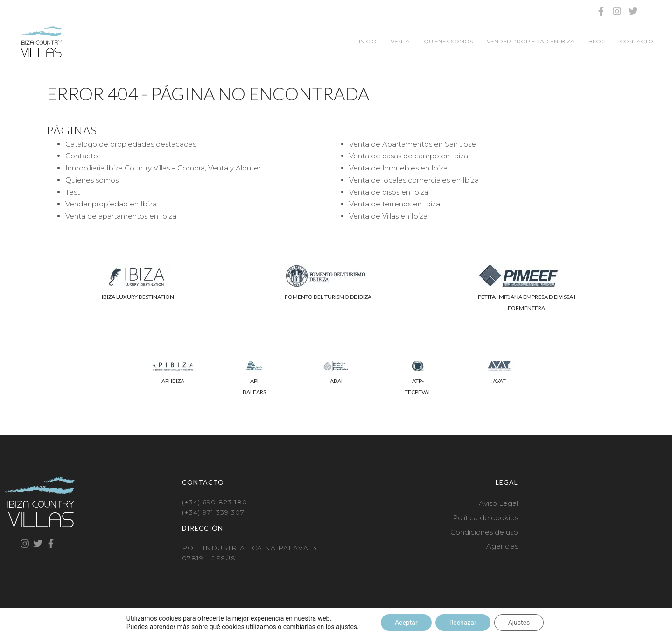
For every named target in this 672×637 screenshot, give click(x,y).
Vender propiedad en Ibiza (531, 41)
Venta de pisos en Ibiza (389, 192)
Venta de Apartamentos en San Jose (413, 144)
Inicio (368, 41)
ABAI (336, 381)
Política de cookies (485, 518)
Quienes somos (448, 41)
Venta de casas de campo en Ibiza (409, 156)
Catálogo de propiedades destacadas (131, 144)
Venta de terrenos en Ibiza (395, 204)
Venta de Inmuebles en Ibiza (398, 168)
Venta (400, 41)
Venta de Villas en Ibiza (388, 216)
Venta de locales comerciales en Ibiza (414, 180)
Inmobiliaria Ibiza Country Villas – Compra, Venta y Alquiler (163, 168)
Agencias (502, 546)
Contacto (637, 41)
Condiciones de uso (484, 532)
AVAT (499, 381)
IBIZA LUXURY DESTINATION (138, 297)
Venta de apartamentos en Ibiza (121, 216)
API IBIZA (173, 381)
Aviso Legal (498, 503)
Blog (597, 41)
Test (73, 192)
